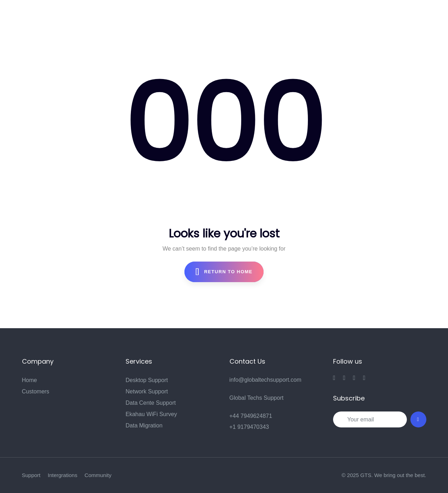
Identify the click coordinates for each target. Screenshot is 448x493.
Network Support (147, 391)
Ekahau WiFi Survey (151, 414)
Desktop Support (147, 380)
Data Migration (144, 425)
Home (30, 380)
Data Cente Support (151, 403)
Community (98, 475)
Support (31, 475)
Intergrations (63, 475)
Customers (36, 391)
